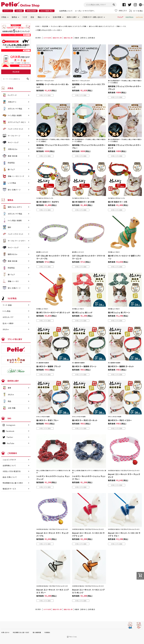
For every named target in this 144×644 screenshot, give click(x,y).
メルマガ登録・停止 (47, 11)
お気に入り (121, 11)
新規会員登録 (31, 11)
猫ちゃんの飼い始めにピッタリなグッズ (101, 26)
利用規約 (47, 632)
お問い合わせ (5, 632)
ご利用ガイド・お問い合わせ (92, 17)
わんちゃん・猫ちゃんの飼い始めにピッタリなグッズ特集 (69, 26)
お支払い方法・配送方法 (12, 471)
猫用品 (14, 17)
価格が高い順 (68, 38)
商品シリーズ (42, 17)
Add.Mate (130, 17)
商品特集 (45, 26)
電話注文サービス (9, 489)
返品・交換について (10, 477)
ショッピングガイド (9, 460)
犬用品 (4, 17)
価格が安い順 (57, 38)
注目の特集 (57, 17)
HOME (38, 26)
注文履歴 (19, 11)
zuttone (139, 17)
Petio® (120, 17)
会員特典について (66, 11)
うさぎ (25, 17)
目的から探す (72, 17)
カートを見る (136, 11)
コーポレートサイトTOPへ (85, 11)
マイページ (8, 11)
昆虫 (32, 17)
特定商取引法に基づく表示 (13, 483)
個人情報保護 (37, 632)
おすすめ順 (47, 38)
